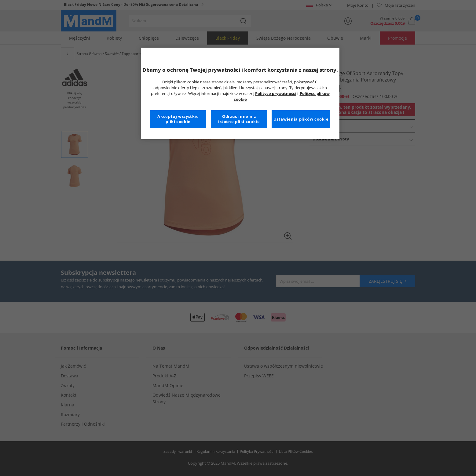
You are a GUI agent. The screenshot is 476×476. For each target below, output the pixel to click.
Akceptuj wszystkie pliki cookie (178, 119)
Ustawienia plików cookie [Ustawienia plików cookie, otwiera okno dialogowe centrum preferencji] (301, 119)
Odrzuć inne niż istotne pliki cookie (239, 119)
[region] (240, 93)
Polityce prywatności (276, 94)
